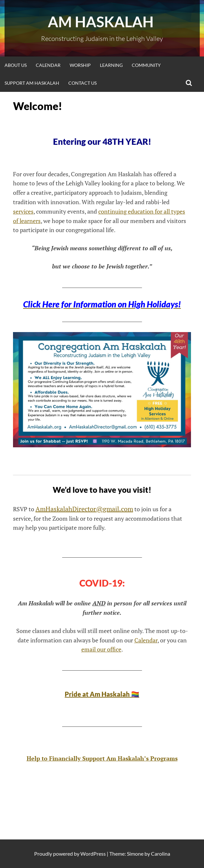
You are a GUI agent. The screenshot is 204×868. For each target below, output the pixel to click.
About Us (16, 65)
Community (146, 65)
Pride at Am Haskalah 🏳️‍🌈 (102, 694)
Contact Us (82, 83)
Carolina (161, 854)
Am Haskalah (102, 22)
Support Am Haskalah (32, 83)
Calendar (48, 65)
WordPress (93, 854)
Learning (111, 65)
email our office (101, 649)
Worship (80, 65)
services (23, 211)
